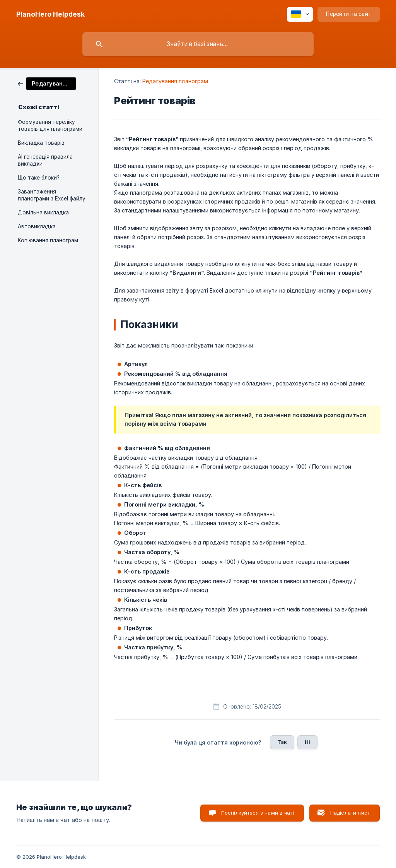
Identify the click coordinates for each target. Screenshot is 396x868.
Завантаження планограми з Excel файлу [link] (52, 195)
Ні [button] (307, 742)
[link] (47, 83)
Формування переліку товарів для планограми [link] (50, 125)
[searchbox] (198, 44)
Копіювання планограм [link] (48, 240)
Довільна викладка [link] (43, 212)
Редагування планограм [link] (175, 81)
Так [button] (282, 742)
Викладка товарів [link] (41, 143)
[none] (50, 14)
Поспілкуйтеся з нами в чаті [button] (258, 813)
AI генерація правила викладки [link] (45, 160)
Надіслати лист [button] (350, 813)
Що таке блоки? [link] (39, 178)
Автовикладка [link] (37, 226)
